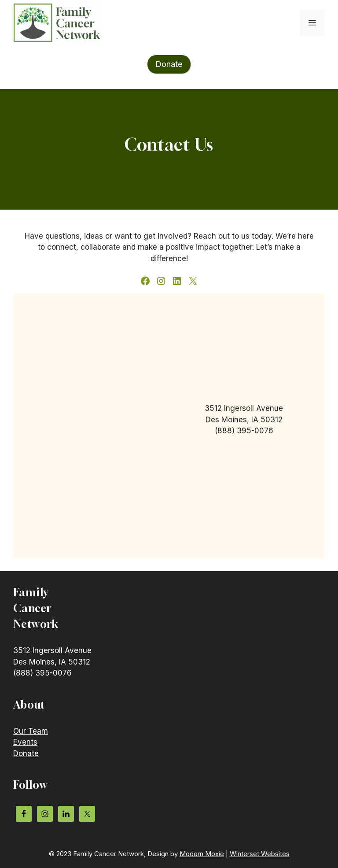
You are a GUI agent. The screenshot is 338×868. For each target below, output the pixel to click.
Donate (26, 753)
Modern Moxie (202, 854)
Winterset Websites (260, 854)
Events (25, 742)
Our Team (31, 731)
